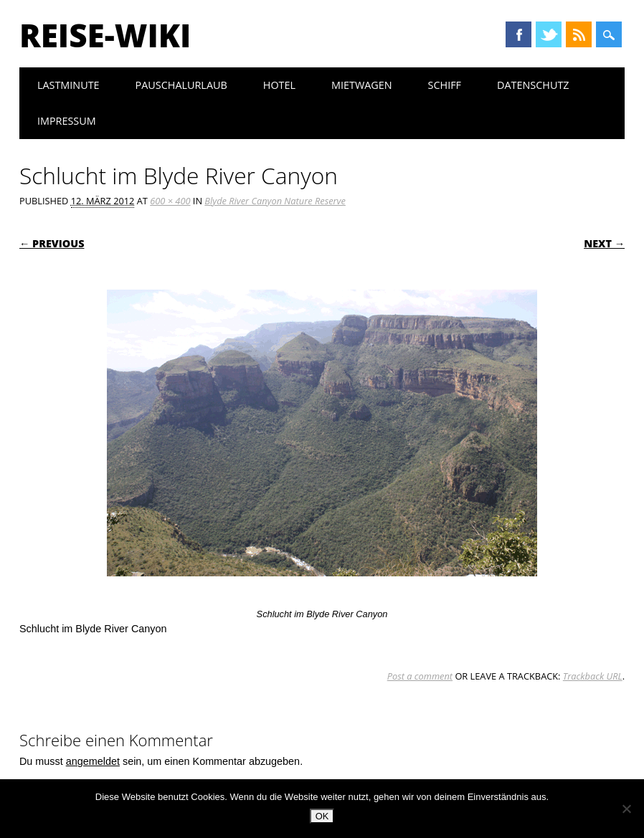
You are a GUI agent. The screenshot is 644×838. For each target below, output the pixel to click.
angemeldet (93, 761)
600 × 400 (170, 201)
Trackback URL (593, 676)
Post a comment (420, 676)
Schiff (445, 85)
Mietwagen (362, 85)
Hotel (279, 85)
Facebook (518, 34)
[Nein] (626, 809)
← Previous (52, 243)
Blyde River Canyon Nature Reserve (275, 201)
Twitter (549, 34)
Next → (604, 243)
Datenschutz (533, 85)
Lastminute (68, 85)
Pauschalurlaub (181, 85)
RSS (579, 34)
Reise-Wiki (105, 35)
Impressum (67, 121)
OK (322, 816)
